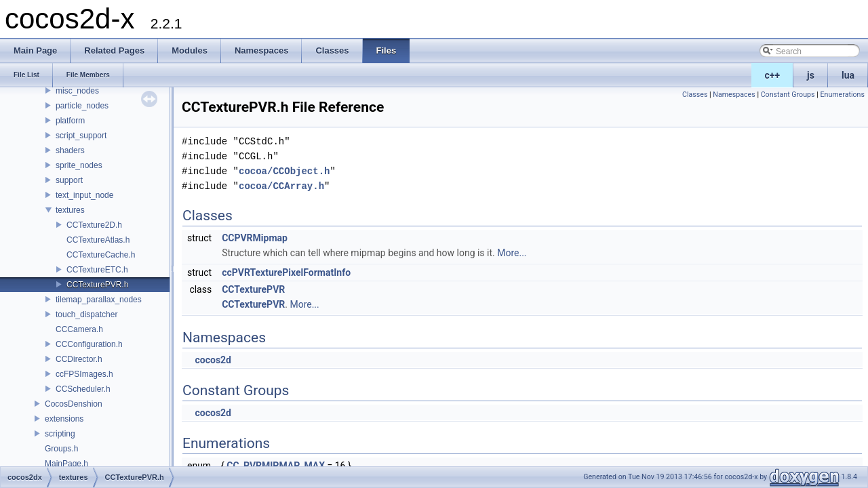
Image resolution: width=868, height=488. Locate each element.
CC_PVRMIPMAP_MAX (276, 466)
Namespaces (734, 95)
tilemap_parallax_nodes (99, 300)
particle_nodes (82, 106)
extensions (64, 419)
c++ (773, 75)
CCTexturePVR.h (97, 285)
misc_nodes (77, 91)
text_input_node (84, 195)
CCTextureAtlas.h (98, 240)
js (811, 75)
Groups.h (61, 449)
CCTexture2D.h (94, 225)
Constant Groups (788, 95)
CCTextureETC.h (97, 270)
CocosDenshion (74, 404)
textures (70, 210)
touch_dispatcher (86, 314)
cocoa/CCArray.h (281, 186)
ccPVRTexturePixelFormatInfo (286, 272)
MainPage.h (66, 464)
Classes (695, 95)
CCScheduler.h (83, 389)
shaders (70, 150)
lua (848, 75)
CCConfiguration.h (89, 344)
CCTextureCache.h (101, 255)
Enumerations (842, 95)
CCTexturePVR (253, 289)
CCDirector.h (79, 359)
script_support (81, 136)
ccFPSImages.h (84, 374)
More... (512, 253)
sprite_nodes (79, 165)
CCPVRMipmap (255, 238)
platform (70, 121)
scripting (60, 434)
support (69, 180)
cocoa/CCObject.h (284, 171)
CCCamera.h (79, 329)
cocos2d (213, 360)
